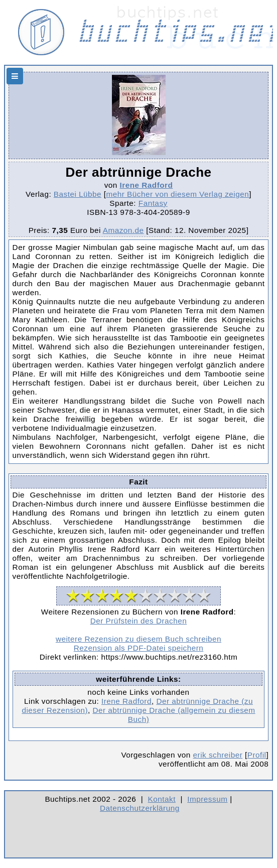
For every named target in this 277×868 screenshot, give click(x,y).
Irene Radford (147, 185)
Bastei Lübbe (78, 194)
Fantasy (153, 203)
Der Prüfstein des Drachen (139, 621)
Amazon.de (123, 230)
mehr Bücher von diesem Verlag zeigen (178, 194)
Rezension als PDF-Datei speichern (139, 648)
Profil (257, 755)
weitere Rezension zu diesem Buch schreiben (138, 639)
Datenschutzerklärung (140, 808)
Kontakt (162, 799)
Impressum (207, 799)
